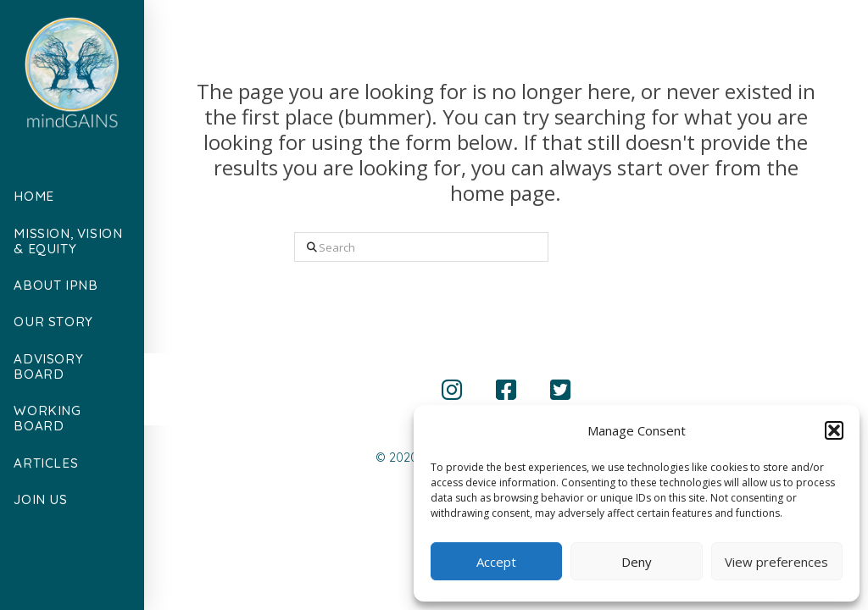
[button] (834, 430)
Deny (637, 562)
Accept (496, 562)
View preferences (776, 562)
